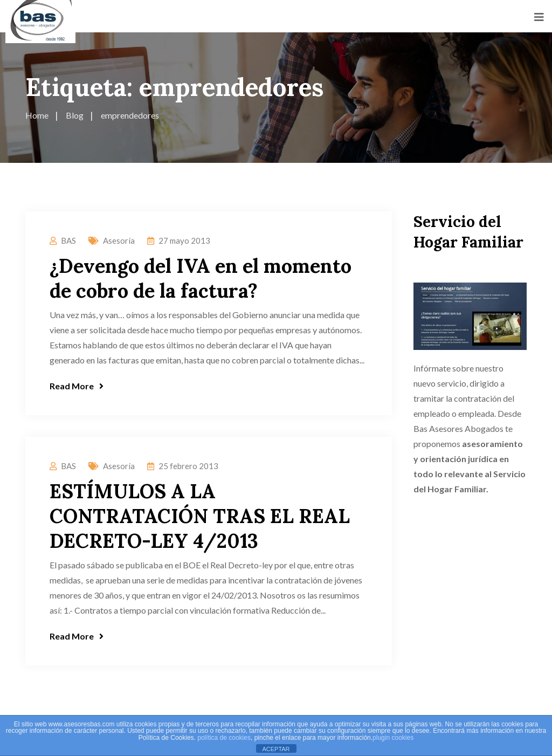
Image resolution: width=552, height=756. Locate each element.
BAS (68, 240)
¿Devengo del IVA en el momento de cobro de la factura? (201, 278)
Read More (77, 386)
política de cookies (224, 738)
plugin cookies (393, 738)
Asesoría (119, 240)
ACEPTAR (276, 749)
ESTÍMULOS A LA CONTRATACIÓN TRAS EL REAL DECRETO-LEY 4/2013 (200, 516)
